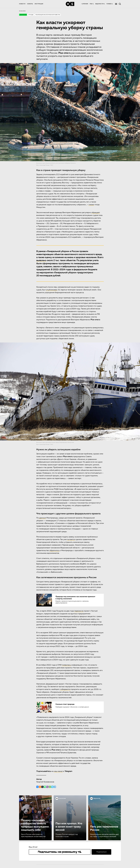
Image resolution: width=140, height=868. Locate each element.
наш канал (58, 771)
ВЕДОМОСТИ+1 (100, 4)
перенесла (79, 611)
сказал (91, 205)
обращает (96, 213)
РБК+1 (92, 4)
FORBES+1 (110, 4)
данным (43, 518)
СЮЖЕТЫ (30, 4)
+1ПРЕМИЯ (85, 4)
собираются (65, 689)
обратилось (54, 550)
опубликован (52, 290)
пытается (71, 539)
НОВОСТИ (22, 4)
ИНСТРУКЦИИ (39, 4)
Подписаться (101, 852)
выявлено (41, 260)
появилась (66, 665)
